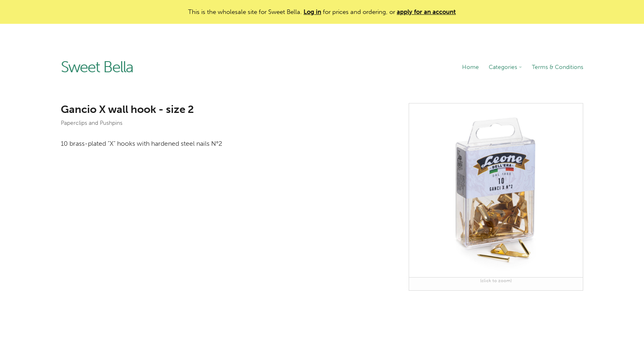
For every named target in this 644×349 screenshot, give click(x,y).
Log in (312, 12)
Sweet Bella (97, 67)
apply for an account (426, 12)
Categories (505, 67)
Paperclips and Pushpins (92, 123)
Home (470, 67)
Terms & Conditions (558, 67)
